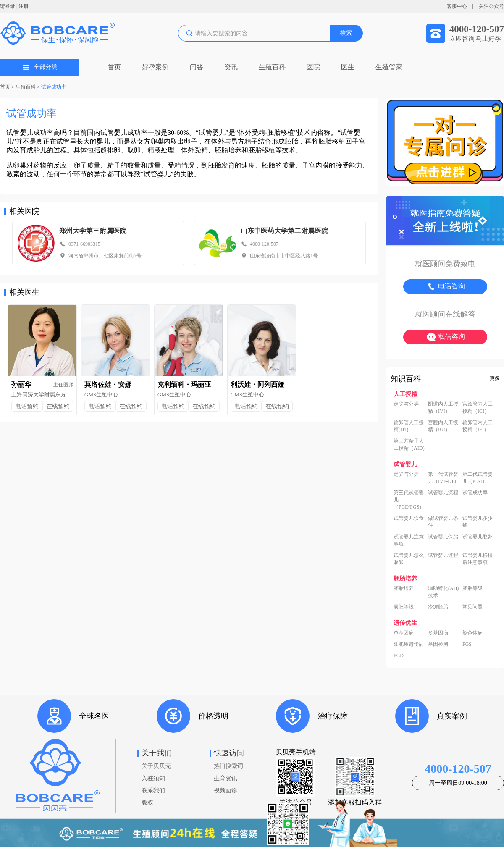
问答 (197, 67)
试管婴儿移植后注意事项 (478, 559)
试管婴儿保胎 (443, 537)
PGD (399, 656)
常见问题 (472, 607)
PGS (467, 644)
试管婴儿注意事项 (409, 540)
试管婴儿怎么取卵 (409, 559)
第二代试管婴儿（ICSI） (478, 478)
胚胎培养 (404, 588)
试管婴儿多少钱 (478, 522)
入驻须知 (153, 778)
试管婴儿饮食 (409, 518)
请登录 (8, 6)
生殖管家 (389, 67)
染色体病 (472, 633)
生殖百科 (272, 67)
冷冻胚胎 (438, 607)
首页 (114, 67)
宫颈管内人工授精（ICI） (478, 408)
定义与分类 (406, 404)
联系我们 (153, 791)
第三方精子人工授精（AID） (411, 444)
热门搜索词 (228, 766)
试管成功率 (54, 87)
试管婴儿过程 (443, 555)
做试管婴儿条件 (443, 522)
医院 (313, 67)
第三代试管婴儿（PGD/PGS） (409, 500)
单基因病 (404, 633)
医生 (348, 67)
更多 (495, 378)
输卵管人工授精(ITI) (409, 426)
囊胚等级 (404, 607)
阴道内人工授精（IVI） (443, 408)
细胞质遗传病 (409, 644)
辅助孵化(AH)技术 (443, 592)
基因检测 (438, 644)
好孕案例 (155, 67)
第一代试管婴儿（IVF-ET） (444, 478)
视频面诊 (226, 791)
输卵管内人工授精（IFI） (478, 426)
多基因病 (438, 633)
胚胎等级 (472, 588)
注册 (24, 6)
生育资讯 (226, 778)
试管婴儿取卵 (478, 537)
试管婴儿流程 (443, 493)
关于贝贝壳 (156, 766)
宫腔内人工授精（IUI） (443, 426)
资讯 (231, 67)
